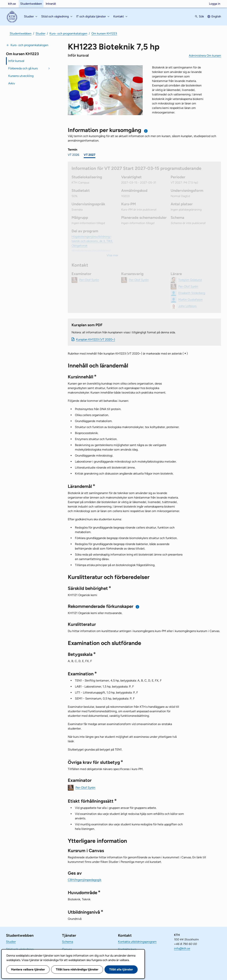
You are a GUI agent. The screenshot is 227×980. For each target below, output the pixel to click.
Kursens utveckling (21, 76)
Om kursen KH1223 (104, 33)
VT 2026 (74, 155)
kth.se (12, 4)
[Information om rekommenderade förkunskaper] (138, 607)
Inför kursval (16, 61)
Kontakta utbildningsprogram (137, 942)
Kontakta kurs (127, 949)
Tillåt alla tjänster (121, 969)
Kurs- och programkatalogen (68, 33)
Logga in (215, 4)
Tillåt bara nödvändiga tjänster (77, 969)
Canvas (67, 949)
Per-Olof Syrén (85, 787)
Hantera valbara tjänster (28, 969)
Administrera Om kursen (205, 56)
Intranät (51, 4)
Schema (68, 942)
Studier (40, 33)
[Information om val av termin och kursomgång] (146, 131)
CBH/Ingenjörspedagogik (85, 880)
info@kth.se (182, 948)
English (216, 16)
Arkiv (12, 83)
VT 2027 (90, 155)
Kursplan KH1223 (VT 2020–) (96, 339)
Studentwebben (31, 4)
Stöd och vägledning (20, 949)
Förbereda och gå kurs (23, 68)
